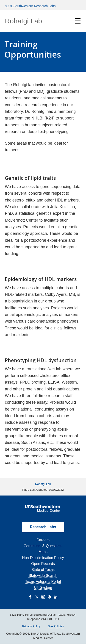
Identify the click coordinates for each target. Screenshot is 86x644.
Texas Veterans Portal (43, 582)
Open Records (43, 564)
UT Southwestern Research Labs (32, 6)
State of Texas (43, 570)
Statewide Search (43, 576)
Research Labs (43, 527)
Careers (43, 540)
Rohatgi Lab (23, 21)
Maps (43, 552)
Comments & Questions (43, 546)
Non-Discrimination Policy (43, 558)
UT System (43, 587)
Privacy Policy (31, 626)
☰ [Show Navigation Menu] (78, 21)
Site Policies (56, 626)
